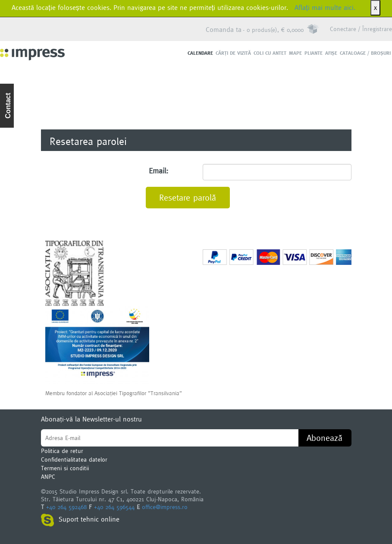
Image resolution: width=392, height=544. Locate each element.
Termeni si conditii (65, 468)
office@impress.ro (165, 507)
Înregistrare (377, 29)
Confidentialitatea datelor (74, 459)
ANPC (48, 477)
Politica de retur (62, 451)
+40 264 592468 (66, 507)
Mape (295, 53)
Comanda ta (224, 30)
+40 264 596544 (114, 507)
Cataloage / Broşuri (365, 53)
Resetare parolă (188, 198)
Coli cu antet (270, 53)
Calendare (200, 53)
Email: (158, 171)
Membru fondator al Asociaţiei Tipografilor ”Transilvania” (114, 393)
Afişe (331, 53)
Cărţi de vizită (233, 53)
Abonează (325, 438)
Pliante (314, 53)
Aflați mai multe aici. (325, 8)
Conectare (343, 29)
